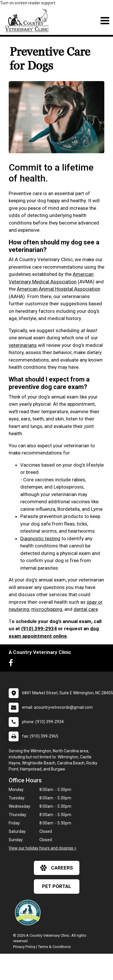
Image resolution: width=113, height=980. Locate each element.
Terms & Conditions (54, 947)
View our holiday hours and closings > (43, 848)
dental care (86, 609)
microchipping (47, 609)
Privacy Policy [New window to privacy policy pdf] (24, 947)
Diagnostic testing (40, 538)
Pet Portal (57, 886)
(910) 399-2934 (39, 629)
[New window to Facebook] (12, 664)
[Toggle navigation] (105, 21)
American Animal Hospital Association (59, 289)
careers (57, 868)
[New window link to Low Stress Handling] (29, 912)
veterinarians (23, 345)
